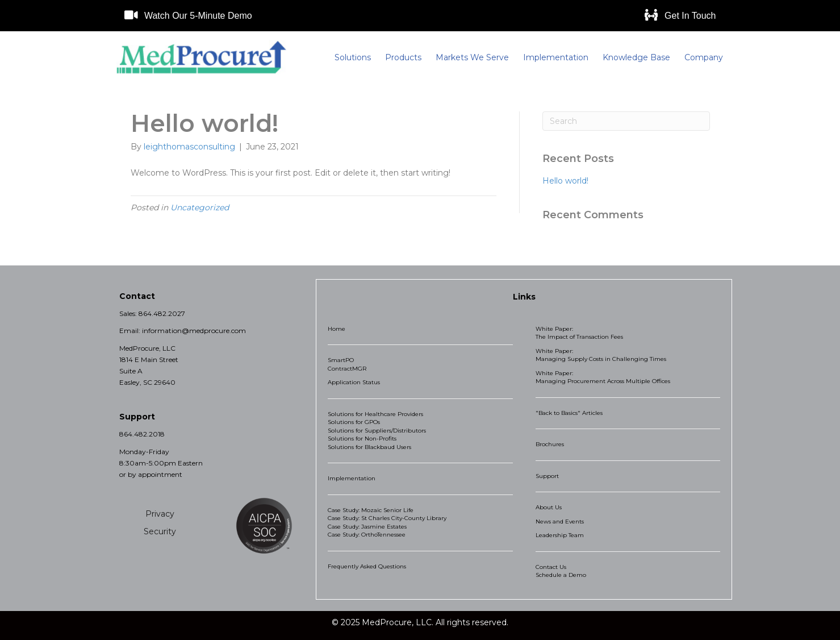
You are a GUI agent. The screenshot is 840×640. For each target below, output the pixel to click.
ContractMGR (347, 369)
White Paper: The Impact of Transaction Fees (579, 333)
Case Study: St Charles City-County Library (387, 518)
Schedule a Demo (561, 575)
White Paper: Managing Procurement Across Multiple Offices (603, 377)
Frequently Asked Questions (367, 566)
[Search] (626, 121)
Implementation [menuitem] (556, 57)
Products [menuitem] (403, 57)
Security (160, 531)
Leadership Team (560, 535)
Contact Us (551, 567)
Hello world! (565, 181)
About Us (549, 507)
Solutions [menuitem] (353, 57)
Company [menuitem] (704, 57)
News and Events (560, 521)
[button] (188, 16)
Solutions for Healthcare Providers (375, 414)
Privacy (160, 514)
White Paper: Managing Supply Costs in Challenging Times (601, 355)
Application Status (354, 382)
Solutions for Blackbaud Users (369, 447)
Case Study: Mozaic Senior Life (371, 510)
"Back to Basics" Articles (569, 413)
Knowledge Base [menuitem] (636, 57)
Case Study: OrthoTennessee (367, 535)
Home (337, 329)
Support (547, 476)
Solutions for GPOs (354, 422)
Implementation (352, 478)
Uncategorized (200, 207)
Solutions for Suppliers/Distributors (377, 431)
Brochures (550, 444)
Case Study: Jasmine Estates (367, 527)
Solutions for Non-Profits (362, 439)
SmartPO (341, 360)
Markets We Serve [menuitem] (472, 57)
